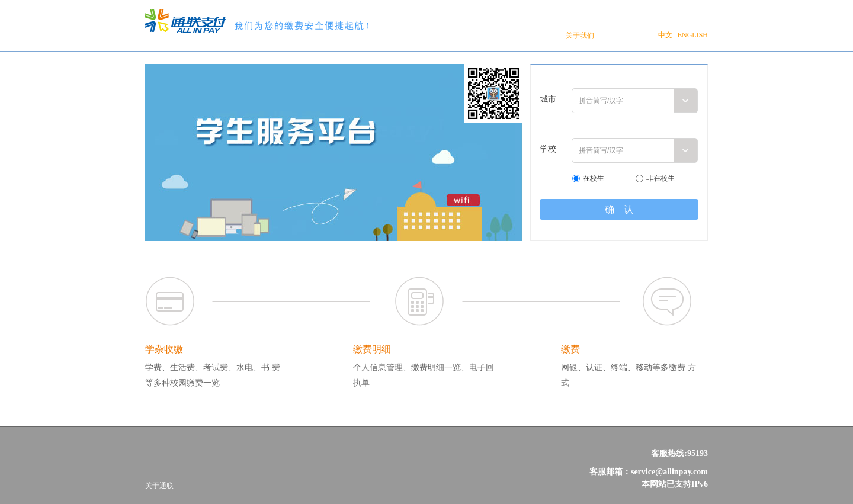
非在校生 (660, 178)
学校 (548, 149)
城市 (548, 99)
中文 (665, 35)
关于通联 (159, 486)
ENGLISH (693, 35)
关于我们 (580, 36)
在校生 (594, 178)
